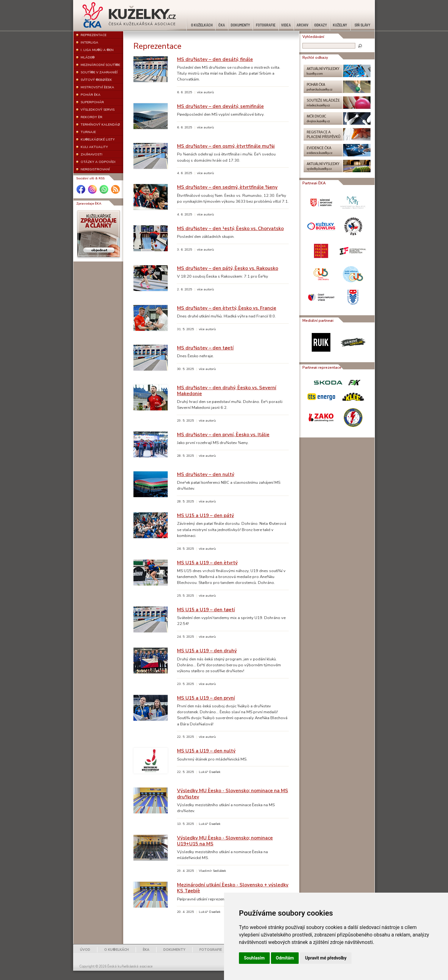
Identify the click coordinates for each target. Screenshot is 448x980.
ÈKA (146, 950)
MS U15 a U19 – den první (206, 698)
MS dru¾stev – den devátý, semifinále (220, 106)
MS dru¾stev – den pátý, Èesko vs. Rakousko (228, 268)
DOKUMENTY (174, 950)
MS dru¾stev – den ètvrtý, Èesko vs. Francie (227, 308)
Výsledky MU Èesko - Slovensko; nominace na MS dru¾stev (233, 793)
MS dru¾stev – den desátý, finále (215, 59)
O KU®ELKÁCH (117, 950)
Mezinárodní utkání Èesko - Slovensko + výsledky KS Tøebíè (233, 888)
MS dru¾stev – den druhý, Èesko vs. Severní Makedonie (227, 391)
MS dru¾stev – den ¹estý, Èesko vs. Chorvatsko (230, 228)
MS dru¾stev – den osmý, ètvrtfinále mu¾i (226, 146)
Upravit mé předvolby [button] (326, 958)
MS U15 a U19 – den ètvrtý (207, 563)
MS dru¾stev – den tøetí (205, 348)
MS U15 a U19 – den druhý (207, 651)
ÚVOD (85, 950)
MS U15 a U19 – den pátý (205, 515)
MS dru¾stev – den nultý (206, 474)
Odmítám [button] (285, 958)
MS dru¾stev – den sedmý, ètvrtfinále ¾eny (227, 187)
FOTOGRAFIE (211, 950)
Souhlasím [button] (254, 958)
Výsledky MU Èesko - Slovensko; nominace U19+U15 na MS (225, 841)
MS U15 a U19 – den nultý (206, 751)
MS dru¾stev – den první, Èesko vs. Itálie (223, 435)
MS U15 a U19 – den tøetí (206, 610)
